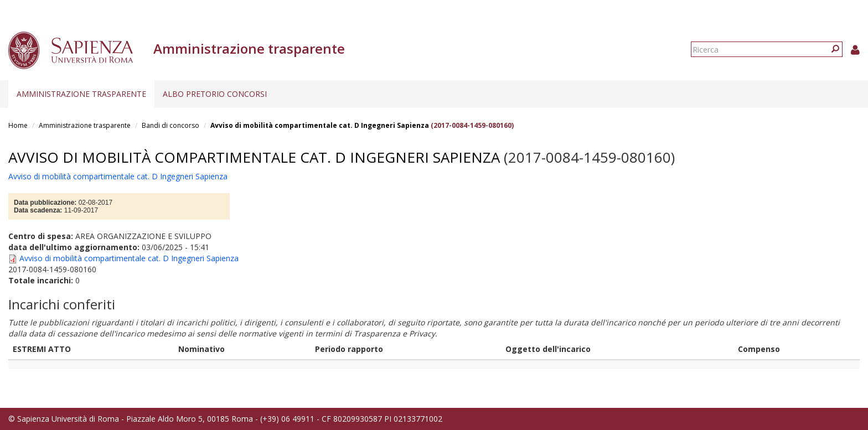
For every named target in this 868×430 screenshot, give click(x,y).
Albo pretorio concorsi (215, 94)
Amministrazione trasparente (81, 94)
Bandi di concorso (170, 125)
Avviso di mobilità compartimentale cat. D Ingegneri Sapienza (320, 125)
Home (18, 125)
